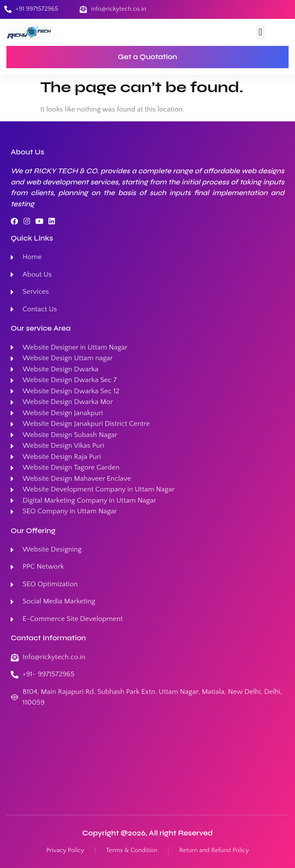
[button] (260, 32)
